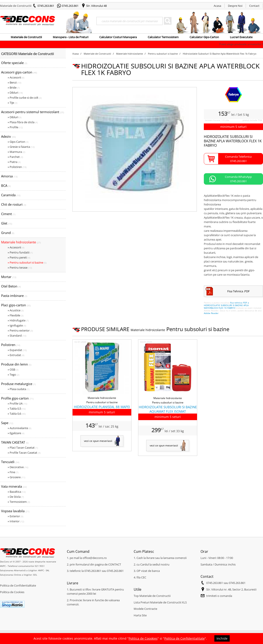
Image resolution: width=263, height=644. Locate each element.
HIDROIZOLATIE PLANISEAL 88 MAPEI (102, 407)
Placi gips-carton (16, 305)
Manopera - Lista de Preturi (71, 37)
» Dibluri (15, 93)
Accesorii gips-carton (19, 72)
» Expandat (17, 350)
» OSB (13, 369)
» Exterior (15, 516)
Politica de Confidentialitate (18, 585)
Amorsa (9, 176)
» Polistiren (17, 167)
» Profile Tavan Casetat (24, 453)
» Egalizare (16, 433)
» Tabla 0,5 (17, 409)
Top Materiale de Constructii (152, 596)
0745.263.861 (46, 6)
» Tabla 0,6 (17, 414)
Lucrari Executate (241, 37)
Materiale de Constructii (26, 37)
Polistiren (11, 345)
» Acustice (16, 310)
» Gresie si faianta (21, 147)
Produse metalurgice (18, 384)
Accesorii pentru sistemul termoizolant (33, 112)
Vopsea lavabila (15, 511)
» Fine (13, 472)
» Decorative (18, 467)
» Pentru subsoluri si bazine (27, 262)
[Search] (130, 21)
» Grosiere (16, 477)
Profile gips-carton (17, 398)
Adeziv (8, 136)
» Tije (12, 103)
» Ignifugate (17, 325)
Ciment (8, 214)
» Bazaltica (17, 492)
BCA (6, 186)
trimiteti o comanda (219, 596)
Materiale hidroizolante (21, 242)
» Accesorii (16, 77)
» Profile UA (17, 403)
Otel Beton (11, 286)
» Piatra (14, 162)
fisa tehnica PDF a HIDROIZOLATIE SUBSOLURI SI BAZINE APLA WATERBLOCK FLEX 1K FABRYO (226, 305)
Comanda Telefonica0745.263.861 (238, 159)
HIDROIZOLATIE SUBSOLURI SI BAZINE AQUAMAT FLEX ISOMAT (168, 409)
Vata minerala (14, 486)
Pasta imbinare (14, 296)
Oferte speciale (14, 63)
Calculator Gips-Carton (204, 37)
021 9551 (40, 566)
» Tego (13, 375)
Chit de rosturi (14, 204)
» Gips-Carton (18, 142)
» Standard (17, 335)
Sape (7, 423)
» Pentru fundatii (20, 252)
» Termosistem (19, 502)
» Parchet (15, 157)
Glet (7, 223)
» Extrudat (16, 355)
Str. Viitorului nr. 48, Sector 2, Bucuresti (231, 589)
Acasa (217, 6)
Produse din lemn (16, 364)
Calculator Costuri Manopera (118, 37)
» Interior (16, 521)
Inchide (222, 638)
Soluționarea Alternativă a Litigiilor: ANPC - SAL (25, 570)
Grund (8, 233)
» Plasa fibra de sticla (23, 122)
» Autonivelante (20, 428)
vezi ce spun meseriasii (98, 441)
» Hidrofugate (18, 320)
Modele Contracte (145, 609)
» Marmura (16, 152)
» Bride (14, 87)
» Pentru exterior (20, 330)
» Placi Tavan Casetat (23, 448)
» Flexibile (16, 315)
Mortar (9, 277)
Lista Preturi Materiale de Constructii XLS (160, 602)
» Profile (15, 127)
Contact (254, 6)
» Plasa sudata (19, 389)
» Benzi (14, 82)
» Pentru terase (20, 268)
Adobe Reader (211, 313)
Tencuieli (10, 462)
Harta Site (140, 615)
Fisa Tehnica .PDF (238, 291)
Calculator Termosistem (163, 37)
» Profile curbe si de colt (25, 98)
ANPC (3, 566)
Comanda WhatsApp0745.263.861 (238, 179)
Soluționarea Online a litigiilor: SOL (19, 575)
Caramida (11, 195)
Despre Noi (235, 6)
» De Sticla (16, 497)
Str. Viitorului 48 (96, 6)
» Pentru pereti (19, 257)
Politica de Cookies (12, 592)
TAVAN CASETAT (15, 442)
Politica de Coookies (143, 638)
